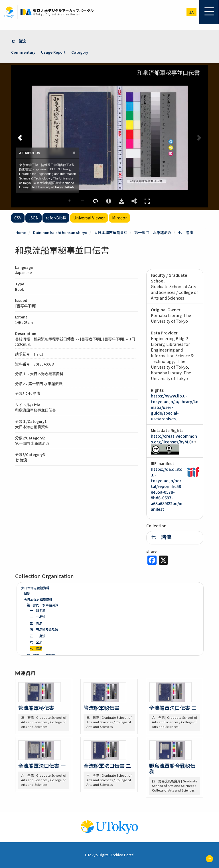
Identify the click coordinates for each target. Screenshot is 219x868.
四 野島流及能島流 (44, 629)
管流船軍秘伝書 (36, 708)
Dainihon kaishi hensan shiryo (60, 232)
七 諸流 (19, 41)
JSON (34, 218)
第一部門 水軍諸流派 (153, 232)
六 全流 (36, 642)
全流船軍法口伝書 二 (107, 766)
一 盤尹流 (37, 610)
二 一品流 (37, 617)
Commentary (23, 52)
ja (191, 12)
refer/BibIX (56, 218)
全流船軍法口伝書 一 (42, 766)
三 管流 (36, 623)
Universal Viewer (89, 218)
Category (80, 52)
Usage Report (53, 52)
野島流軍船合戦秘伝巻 (172, 768)
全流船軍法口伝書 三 (173, 708)
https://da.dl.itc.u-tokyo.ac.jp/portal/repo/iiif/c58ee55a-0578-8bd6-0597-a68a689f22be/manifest (167, 489)
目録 (27, 593)
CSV (18, 218)
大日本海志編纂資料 (111, 232)
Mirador (119, 218)
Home (21, 232)
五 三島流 (37, 636)
